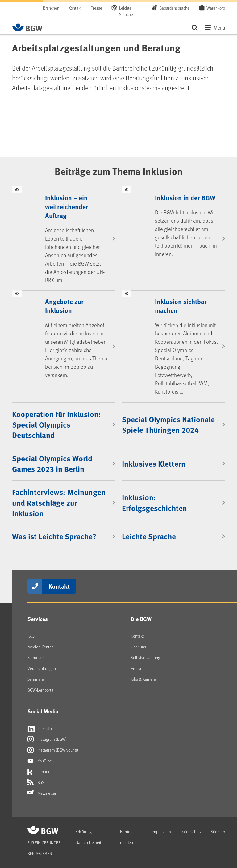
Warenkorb (216, 8)
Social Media (43, 711)
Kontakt (75, 8)
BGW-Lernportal (41, 690)
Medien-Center (40, 647)
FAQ (31, 636)
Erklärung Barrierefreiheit (88, 837)
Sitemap (218, 831)
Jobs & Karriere (143, 679)
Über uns (138, 647)
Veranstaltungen (42, 668)
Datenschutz (191, 831)
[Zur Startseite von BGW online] (27, 27)
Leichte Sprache (126, 11)
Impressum (161, 831)
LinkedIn (40, 728)
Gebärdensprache (174, 8)
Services (38, 619)
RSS (36, 782)
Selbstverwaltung (146, 657)
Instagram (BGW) (47, 739)
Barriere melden (127, 837)
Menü (219, 28)
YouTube (40, 761)
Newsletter (42, 793)
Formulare (36, 657)
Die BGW (141, 619)
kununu (39, 772)
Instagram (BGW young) (53, 750)
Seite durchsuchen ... (195, 28)
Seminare (36, 679)
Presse (96, 8)
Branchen (51, 8)
